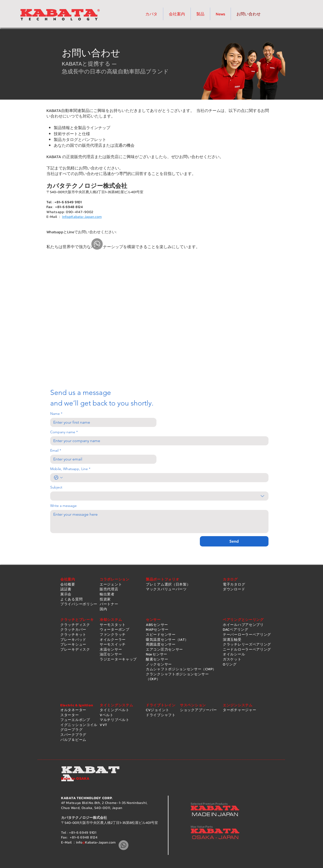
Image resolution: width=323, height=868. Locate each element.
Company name (64, 432)
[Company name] (158, 441)
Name (56, 414)
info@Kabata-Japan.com (82, 217)
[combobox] (159, 496)
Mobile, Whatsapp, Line (70, 469)
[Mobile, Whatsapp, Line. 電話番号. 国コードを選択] (58, 478)
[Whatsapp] (97, 244)
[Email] (102, 459)
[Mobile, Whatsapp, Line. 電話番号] (164, 478)
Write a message (63, 506)
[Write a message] (159, 522)
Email (56, 451)
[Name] (102, 422)
